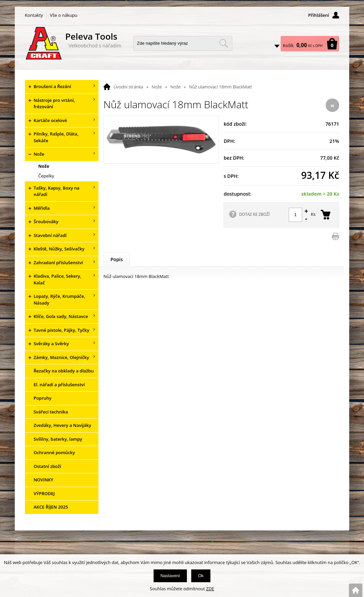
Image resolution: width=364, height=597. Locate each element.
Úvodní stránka (128, 87)
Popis (117, 259)
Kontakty (34, 15)
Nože (157, 87)
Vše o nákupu (64, 15)
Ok (201, 576)
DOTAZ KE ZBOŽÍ (254, 214)
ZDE (210, 589)
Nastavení (170, 576)
